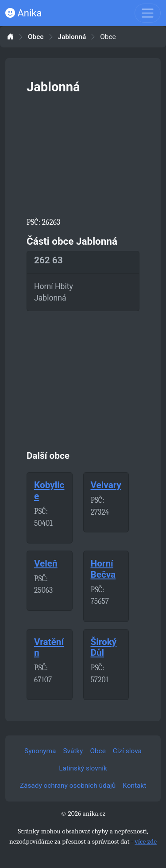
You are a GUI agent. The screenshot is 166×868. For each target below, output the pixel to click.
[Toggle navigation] (148, 13)
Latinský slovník (83, 768)
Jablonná (72, 37)
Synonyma (40, 751)
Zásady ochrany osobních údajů (68, 786)
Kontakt (134, 786)
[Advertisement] (83, 154)
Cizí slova (127, 751)
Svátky (73, 751)
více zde (146, 841)
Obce (36, 37)
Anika (23, 13)
